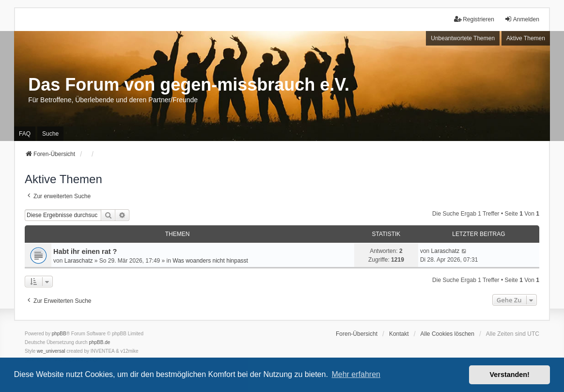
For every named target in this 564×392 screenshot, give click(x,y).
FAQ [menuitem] (25, 134)
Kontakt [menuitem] (399, 334)
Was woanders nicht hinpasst (210, 261)
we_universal (51, 351)
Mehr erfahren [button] (356, 374)
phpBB (59, 334)
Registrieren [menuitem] (474, 19)
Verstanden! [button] (510, 375)
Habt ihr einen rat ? (85, 251)
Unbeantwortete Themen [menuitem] (463, 38)
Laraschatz (79, 261)
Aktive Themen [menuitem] (526, 38)
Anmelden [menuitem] (522, 19)
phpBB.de (99, 342)
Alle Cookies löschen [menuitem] (447, 334)
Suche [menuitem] (50, 134)
